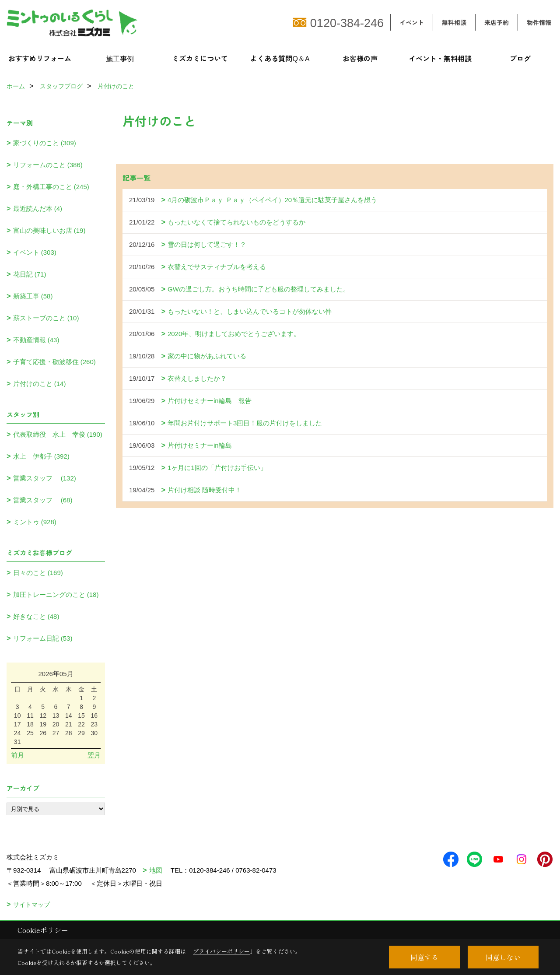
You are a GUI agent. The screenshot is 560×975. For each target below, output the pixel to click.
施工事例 (120, 58)
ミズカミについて (200, 58)
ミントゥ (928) (35, 522)
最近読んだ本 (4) (38, 209)
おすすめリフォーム (40, 58)
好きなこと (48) (36, 616)
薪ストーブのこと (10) (46, 318)
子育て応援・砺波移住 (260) (54, 362)
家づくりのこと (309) (45, 143)
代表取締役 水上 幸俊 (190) (58, 434)
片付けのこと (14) (40, 384)
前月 (17, 755)
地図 (156, 870)
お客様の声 (360, 58)
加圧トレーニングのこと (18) (56, 594)
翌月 (94, 755)
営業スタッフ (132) (45, 478)
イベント (412, 22)
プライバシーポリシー (221, 951)
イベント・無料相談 (440, 58)
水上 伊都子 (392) (41, 456)
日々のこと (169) (38, 573)
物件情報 (539, 22)
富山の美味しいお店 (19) (49, 230)
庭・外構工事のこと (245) (51, 187)
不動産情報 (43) (36, 340)
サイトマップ (31, 905)
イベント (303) (35, 252)
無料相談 (454, 22)
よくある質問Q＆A (280, 58)
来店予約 (497, 22)
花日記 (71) (30, 274)
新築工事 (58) (33, 296)
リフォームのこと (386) (48, 165)
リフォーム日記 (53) (43, 638)
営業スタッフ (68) (43, 500)
